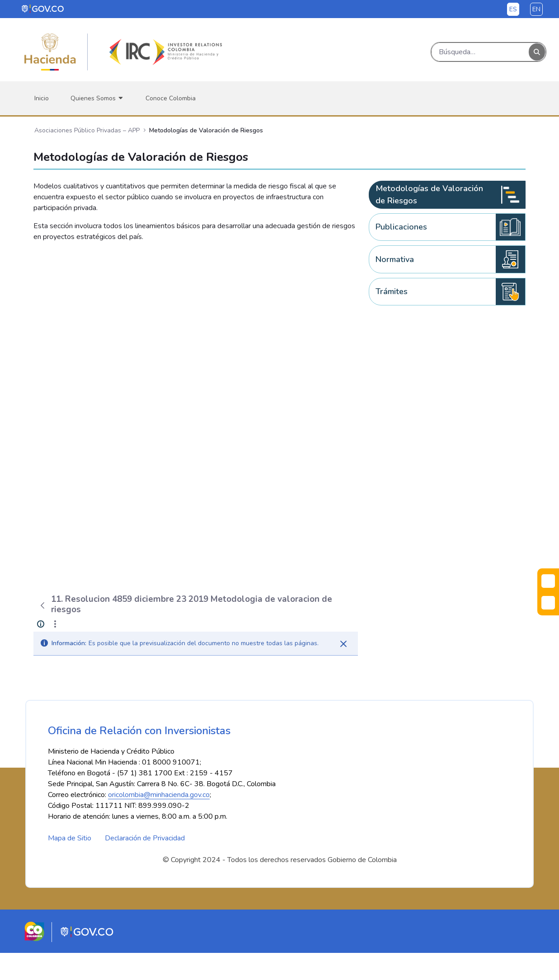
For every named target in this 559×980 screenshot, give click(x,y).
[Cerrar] (343, 644)
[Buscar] (480, 52)
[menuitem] (42, 98)
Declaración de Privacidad (145, 865)
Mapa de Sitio (70, 865)
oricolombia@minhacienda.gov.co (159, 822)
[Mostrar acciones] (55, 624)
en (536, 9)
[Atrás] (42, 605)
